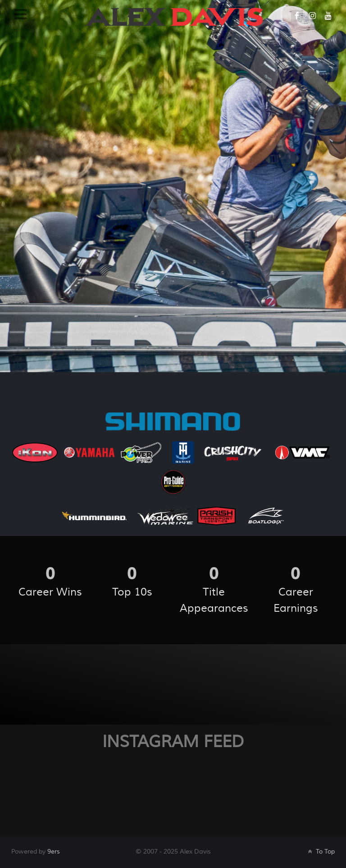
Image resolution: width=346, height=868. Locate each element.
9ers (54, 852)
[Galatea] (174, 16)
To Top (321, 852)
